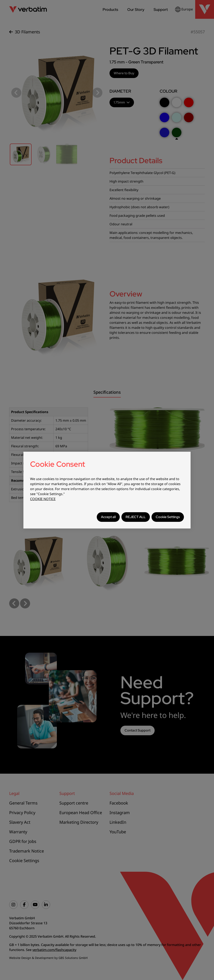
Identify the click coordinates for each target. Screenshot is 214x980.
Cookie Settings (168, 517)
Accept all (108, 517)
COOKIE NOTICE (43, 499)
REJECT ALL (136, 517)
